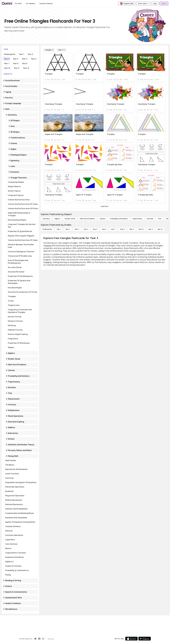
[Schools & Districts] (46, 4)
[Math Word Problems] (87, 219)
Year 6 (34, 59)
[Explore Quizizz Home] (7, 4)
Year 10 (7, 68)
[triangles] (49, 50)
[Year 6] (104, 229)
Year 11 (17, 68)
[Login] (155, 4)
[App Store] (131, 639)
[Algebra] (57, 219)
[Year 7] (113, 229)
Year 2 (30, 54)
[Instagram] (43, 639)
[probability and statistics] (119, 219)
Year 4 (16, 59)
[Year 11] (150, 229)
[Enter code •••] (143, 4)
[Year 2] (68, 229)
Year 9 (25, 63)
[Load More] (104, 206)
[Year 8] (122, 229)
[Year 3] (62, 50)
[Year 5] (95, 229)
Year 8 (16, 63)
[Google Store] (145, 639)
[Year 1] (59, 229)
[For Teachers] (31, 4)
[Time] (159, 219)
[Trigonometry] (137, 219)
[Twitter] (35, 639)
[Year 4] (86, 229)
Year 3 (7, 59)
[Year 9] (131, 229)
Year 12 (26, 68)
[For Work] (18, 4)
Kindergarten (10, 54)
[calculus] (102, 219)
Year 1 (22, 54)
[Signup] (164, 4)
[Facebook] (39, 639)
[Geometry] (46, 219)
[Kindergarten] (47, 229)
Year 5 (25, 59)
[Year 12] (160, 229)
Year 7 (7, 63)
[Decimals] (150, 219)
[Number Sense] (70, 219)
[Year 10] (141, 229)
